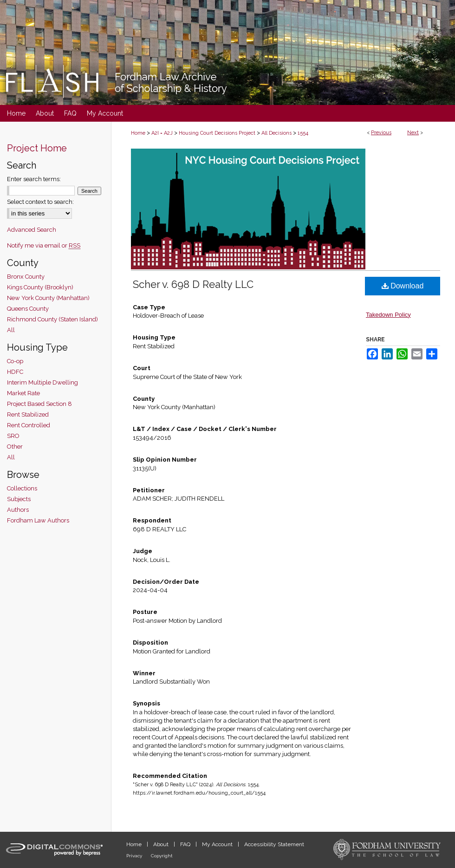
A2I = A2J (162, 133)
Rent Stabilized (28, 414)
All (11, 330)
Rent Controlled (29, 425)
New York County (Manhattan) (48, 298)
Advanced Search (32, 230)
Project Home (37, 148)
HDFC (15, 372)
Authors (18, 510)
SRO (13, 436)
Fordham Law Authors (38, 520)
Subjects (19, 499)
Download (403, 286)
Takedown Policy (388, 315)
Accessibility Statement (274, 844)
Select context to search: (40, 202)
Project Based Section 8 (39, 404)
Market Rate (23, 393)
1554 (303, 133)
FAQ (186, 844)
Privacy (135, 856)
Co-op (15, 361)
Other (15, 447)
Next (413, 133)
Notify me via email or (44, 245)
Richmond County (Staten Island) (52, 319)
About (162, 844)
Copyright (162, 856)
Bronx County (26, 277)
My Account (218, 844)
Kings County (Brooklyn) (40, 287)
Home (138, 133)
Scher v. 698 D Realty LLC (193, 284)
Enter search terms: (34, 179)
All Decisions (276, 133)
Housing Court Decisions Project (217, 133)
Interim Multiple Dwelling (42, 382)
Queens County (28, 309)
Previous (381, 133)
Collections (22, 488)
